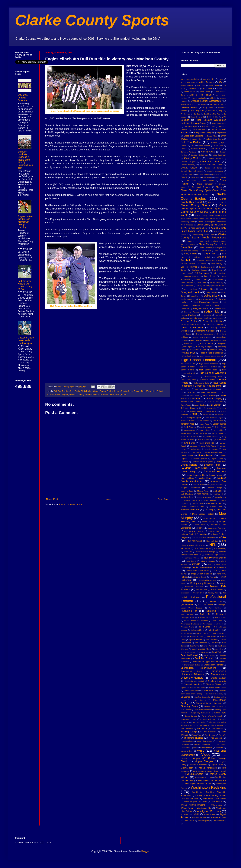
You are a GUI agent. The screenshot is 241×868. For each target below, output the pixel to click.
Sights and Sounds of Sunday (193, 688)
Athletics (213, 98)
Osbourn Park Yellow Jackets (197, 571)
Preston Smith (199, 593)
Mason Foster (203, 491)
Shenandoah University (192, 671)
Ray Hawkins (215, 608)
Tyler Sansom (216, 738)
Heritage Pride (188, 353)
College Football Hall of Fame (210, 261)
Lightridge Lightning (199, 459)
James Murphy (214, 399)
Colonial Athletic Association (193, 264)
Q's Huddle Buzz (214, 601)
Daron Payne (217, 280)
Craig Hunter (217, 270)
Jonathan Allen (188, 424)
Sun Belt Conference (203, 710)
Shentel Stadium (218, 678)
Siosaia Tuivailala (191, 691)
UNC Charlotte (187, 741)
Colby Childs (209, 254)
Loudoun (184, 462)
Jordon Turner (219, 424)
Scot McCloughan (188, 652)
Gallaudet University (214, 324)
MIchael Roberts (215, 503)
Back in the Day (216, 104)
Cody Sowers (191, 254)
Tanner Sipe (220, 713)
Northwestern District (215, 558)
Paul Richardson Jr (199, 577)
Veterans (220, 748)
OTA (215, 571)
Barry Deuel (208, 107)
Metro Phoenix (211, 500)
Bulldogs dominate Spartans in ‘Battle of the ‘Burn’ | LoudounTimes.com (26, 160)
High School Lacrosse (208, 364)
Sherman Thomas (214, 684)
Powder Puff (202, 590)
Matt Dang (218, 491)
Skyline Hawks (208, 690)
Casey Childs (192, 158)
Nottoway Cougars (208, 561)
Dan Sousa (210, 276)
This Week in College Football (211, 725)
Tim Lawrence (187, 729)
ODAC (196, 564)
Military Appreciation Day (192, 507)
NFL (213, 545)
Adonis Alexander (188, 82)
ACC (221, 79)
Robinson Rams (202, 633)
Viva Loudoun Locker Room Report (209, 771)
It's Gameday (186, 389)
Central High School (213, 168)
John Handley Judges (214, 418)
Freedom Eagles (189, 321)
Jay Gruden (215, 405)
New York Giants (194, 541)
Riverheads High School (213, 624)
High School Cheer (189, 356)
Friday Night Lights (212, 321)
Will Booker (217, 802)
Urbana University (202, 744)
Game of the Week (192, 328)
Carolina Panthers (188, 152)
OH (210, 564)
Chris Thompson (205, 184)
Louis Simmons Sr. (196, 475)
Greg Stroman (196, 340)
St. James (185, 697)
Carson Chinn (208, 152)
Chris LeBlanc (208, 181)
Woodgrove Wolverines (209, 811)
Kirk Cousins (203, 440)
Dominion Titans (208, 289)
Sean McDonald (189, 655)
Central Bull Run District (211, 165)
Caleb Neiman (204, 146)
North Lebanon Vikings (206, 552)
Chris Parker (87, 391)
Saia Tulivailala (211, 640)
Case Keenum (219, 155)
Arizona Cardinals (198, 98)
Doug (221, 289)
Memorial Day (220, 497)
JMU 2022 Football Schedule (23, 98)
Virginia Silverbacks (198, 765)
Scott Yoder (217, 652)
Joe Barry (207, 414)
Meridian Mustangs (192, 500)
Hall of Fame (206, 343)
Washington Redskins (208, 787)
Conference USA (208, 267)
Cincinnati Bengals (201, 187)
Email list (196, 305)
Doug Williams (212, 292)
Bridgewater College (203, 133)
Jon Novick (218, 421)
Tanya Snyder (191, 716)
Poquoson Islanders (194, 586)
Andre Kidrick (190, 92)
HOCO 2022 (193, 377)
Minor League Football (203, 514)
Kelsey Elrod (186, 433)
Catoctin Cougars (188, 162)
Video (124, 395)
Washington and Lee (203, 777)
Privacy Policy (214, 593)
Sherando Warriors (193, 684)
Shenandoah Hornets (213, 665)
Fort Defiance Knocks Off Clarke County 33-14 (25, 285)
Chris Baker (207, 177)
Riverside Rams (187, 627)
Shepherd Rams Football (194, 681)
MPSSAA (200, 528)
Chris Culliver (221, 177)
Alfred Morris (194, 88)
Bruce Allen (212, 136)
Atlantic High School (189, 104)
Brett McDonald (200, 130)
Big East (197, 114)
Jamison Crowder (215, 402)
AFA (220, 82)
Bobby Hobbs (213, 117)
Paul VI (213, 577)
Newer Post (52, 499)
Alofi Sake (208, 88)
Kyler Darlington (207, 443)
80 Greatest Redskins (190, 79)
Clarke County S (215, 202)
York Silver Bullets (199, 818)
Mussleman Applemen (217, 528)
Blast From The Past (212, 114)
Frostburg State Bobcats (191, 324)
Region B (205, 614)
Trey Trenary (210, 735)
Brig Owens (221, 133)
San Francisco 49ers (202, 649)
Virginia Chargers (204, 761)
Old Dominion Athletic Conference (209, 568)
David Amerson (187, 286)
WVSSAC (185, 814)
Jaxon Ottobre (200, 405)
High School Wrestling (212, 373)
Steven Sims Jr (199, 700)
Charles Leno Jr (187, 174)
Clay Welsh (207, 251)
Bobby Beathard (197, 117)
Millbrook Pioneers (190, 510)
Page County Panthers (202, 574)
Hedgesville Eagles (198, 350)
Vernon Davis (206, 747)
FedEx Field (212, 312)
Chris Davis (75, 391)
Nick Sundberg (220, 548)
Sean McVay (210, 655)
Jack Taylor (192, 392)
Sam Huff (215, 643)
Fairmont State (220, 308)
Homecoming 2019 (214, 377)
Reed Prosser (187, 614)
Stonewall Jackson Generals (209, 703)
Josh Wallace (206, 427)
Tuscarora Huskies (194, 738)
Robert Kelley (186, 633)
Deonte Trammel (219, 286)
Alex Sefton (214, 85)
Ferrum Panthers (189, 315)
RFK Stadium (220, 617)
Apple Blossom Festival (200, 95)
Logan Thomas (217, 459)
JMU (194, 414)
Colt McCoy (217, 264)
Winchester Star (204, 808)
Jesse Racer (211, 411)
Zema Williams (219, 821)
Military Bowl (216, 507)
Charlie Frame (203, 174)
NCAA (222, 537)
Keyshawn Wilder (210, 437)
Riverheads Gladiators (190, 624)
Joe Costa (219, 414)
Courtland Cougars (199, 270)
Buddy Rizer (197, 139)
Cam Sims (219, 146)
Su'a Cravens (186, 710)
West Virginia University (196, 802)
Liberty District (206, 455)
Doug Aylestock (190, 292)
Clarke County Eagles (103, 391)
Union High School (204, 741)
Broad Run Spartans (193, 136)
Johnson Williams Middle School (195, 421)
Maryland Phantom (215, 484)
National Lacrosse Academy (203, 538)
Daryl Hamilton (187, 283)
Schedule (219, 649)
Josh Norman (190, 427)
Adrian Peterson (207, 82)
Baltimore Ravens (189, 107)
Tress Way (197, 735)
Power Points (217, 590)
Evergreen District (201, 308)
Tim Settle (202, 728)
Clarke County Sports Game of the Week (132, 391)
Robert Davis (204, 627)
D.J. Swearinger (202, 273)
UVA (195, 748)
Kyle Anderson (219, 440)
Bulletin (214, 142)
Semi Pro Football (204, 658)
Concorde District (189, 267)
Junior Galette (190, 430)
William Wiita (217, 805)
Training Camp (189, 732)
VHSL (117, 395)
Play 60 (223, 583)
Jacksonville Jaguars (209, 392)
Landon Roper (196, 449)
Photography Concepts (202, 583)
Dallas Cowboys (219, 273)
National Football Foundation (194, 534)
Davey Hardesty (216, 283)
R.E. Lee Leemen (206, 605)
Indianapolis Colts (201, 383)
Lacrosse (193, 446)
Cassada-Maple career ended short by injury (26, 340)
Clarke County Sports (92, 20)
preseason (185, 593)
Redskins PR (212, 611)
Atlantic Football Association (206, 101)
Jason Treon (186, 405)
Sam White (195, 646)
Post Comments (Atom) (71, 505)
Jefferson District (209, 408)
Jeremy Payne (196, 411)
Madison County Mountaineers (83, 395)
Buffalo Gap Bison (214, 139)
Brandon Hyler (191, 126)
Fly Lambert (206, 315)
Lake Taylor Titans (209, 446)
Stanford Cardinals (202, 697)
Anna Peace (205, 92)
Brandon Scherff (208, 126)
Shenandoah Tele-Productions (198, 668)
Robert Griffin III (215, 630)
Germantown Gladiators (205, 331)
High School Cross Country (212, 356)
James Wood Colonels (192, 402)
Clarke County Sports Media (203, 235)
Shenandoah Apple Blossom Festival (209, 662)
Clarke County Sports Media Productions (203, 236)
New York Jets (212, 541)
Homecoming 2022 (188, 380)
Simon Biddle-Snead (218, 688)
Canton (184, 149)
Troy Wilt (222, 735)
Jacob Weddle (209, 395)
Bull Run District (61, 391)
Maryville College (214, 488)
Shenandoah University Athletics (203, 673)
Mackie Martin (205, 478)
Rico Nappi (217, 621)
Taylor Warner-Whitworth (212, 716)
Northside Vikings (192, 558)
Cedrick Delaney (188, 165)
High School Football (198, 360)
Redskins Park (190, 611)
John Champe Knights (191, 417)
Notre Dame (191, 561)
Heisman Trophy (216, 350)
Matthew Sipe (187, 497)
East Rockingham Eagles (206, 302)
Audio (203, 104)
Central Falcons (189, 168)
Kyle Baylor (190, 443)
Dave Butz (201, 283)
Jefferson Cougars (189, 408)
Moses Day (199, 525)
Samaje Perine (208, 646)
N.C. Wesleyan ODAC (194, 531)
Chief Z (184, 177)
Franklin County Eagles (200, 318)
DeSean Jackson (190, 289)
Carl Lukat (215, 149)
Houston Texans (208, 380)
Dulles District (212, 296)
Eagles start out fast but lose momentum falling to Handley (26, 222)
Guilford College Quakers (216, 340)
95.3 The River (209, 79)
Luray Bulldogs (187, 478)
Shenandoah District (192, 665)
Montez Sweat (208, 522)
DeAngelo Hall (203, 286)
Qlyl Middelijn (187, 605)
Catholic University (215, 158)
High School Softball (208, 367)
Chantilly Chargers (215, 171)
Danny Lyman (200, 279)
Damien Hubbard (192, 276)
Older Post (163, 499)
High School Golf (188, 364)
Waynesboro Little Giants (214, 798)
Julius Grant (220, 427)
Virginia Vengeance (208, 768)
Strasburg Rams (189, 706)
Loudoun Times (212, 465)
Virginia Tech (187, 768)
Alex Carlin (201, 85)
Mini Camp (209, 510)
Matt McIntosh (187, 494)
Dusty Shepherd (206, 299)
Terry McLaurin (199, 722)
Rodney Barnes (197, 636)
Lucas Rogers (216, 475)
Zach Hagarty (203, 821)
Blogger (145, 851)
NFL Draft (185, 548)
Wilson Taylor (187, 808)
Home (108, 499)
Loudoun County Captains (202, 462)
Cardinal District (198, 149)
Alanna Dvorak (187, 85)
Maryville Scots (187, 491)
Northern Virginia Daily (215, 555)
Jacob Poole (194, 396)
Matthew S (218, 494)
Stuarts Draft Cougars (213, 706)
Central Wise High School (192, 171)
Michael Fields (198, 503)
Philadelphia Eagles (207, 580)
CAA (193, 146)
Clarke (219, 187)
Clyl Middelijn (220, 251)
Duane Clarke (195, 296)
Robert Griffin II (198, 630)
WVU (196, 814)
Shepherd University (217, 681)
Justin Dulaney (205, 430)
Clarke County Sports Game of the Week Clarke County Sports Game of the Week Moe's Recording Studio (203, 219)
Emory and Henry (211, 305)
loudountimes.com (215, 471)
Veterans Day (187, 751)
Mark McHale (198, 484)
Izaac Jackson (214, 389)
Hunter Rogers (62, 395)
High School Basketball (212, 353)
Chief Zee (195, 177)
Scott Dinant (204, 652)
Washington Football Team (198, 784)
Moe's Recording (210, 518)
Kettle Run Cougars (189, 437)
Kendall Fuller (202, 433)
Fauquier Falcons (192, 312)
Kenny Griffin (217, 433)
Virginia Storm (217, 765)
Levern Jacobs (187, 456)
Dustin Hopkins (187, 299)
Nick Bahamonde (106, 395)
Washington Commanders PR (212, 780)
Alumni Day (221, 88)
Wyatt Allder (210, 814)
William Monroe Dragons (193, 805)
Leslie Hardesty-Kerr (214, 452)
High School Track (208, 370)
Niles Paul (188, 552)
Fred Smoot (218, 318)
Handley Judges (204, 347)
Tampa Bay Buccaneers (200, 713)
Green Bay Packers (202, 337)
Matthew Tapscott (204, 497)
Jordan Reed (204, 424)
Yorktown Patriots (218, 817)
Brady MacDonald (219, 123)
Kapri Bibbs (219, 430)
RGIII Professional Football (196, 621)
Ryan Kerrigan (195, 640)
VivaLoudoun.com (194, 774)
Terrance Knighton (208, 719)
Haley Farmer (190, 343)
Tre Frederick (210, 732)
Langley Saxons (212, 449)
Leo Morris (196, 452)
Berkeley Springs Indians (203, 111)
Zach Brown (189, 821)
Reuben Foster (204, 617)
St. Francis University (214, 694)
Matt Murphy (203, 494)
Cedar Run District (210, 162)
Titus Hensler (217, 729)
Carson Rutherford (199, 155)
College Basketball (202, 257)
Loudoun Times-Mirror (195, 468)
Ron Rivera (212, 636)
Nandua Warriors (215, 531)
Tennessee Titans (188, 719)
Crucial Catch (186, 273)
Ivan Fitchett (200, 389)
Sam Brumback (201, 643)
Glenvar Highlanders (204, 334)
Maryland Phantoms (190, 488)
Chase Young (218, 174)
